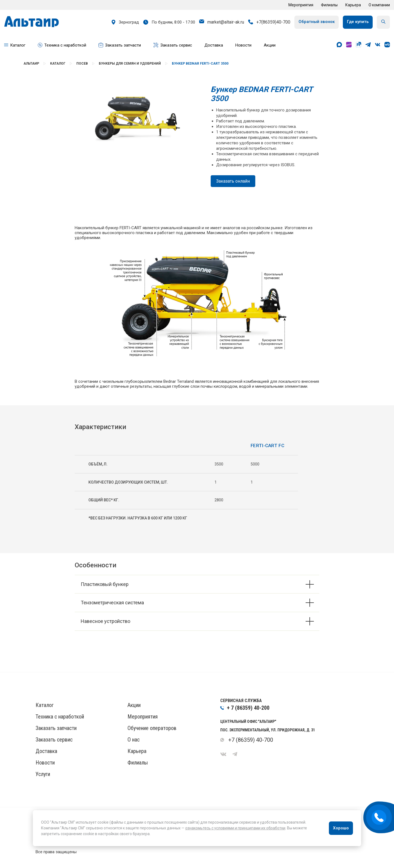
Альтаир (31, 64)
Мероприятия (301, 5)
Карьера (353, 5)
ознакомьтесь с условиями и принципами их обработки (235, 828)
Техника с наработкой (60, 717)
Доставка (46, 751)
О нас (134, 740)
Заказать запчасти (56, 728)
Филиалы (329, 5)
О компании (379, 5)
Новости (45, 763)
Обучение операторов (152, 728)
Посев (82, 64)
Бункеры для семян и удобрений (130, 64)
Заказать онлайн (233, 181)
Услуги (43, 774)
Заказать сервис (54, 740)
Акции (134, 705)
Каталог (58, 64)
